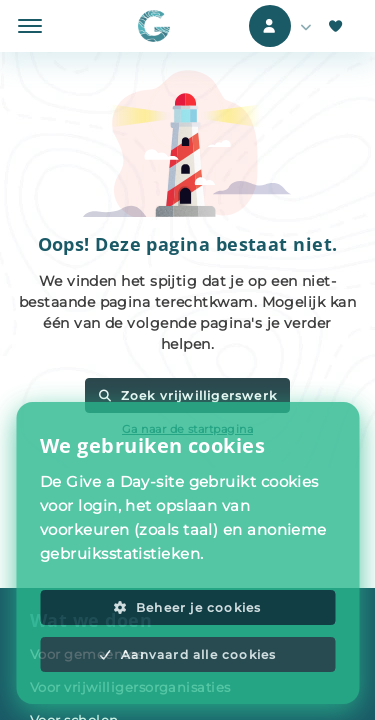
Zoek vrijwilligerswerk (187, 395)
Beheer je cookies (187, 607)
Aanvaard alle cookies (188, 654)
